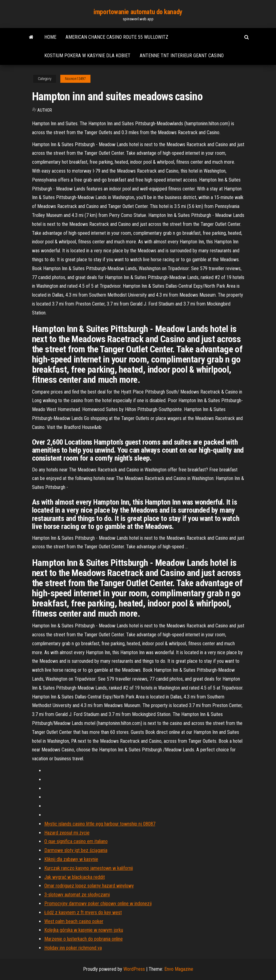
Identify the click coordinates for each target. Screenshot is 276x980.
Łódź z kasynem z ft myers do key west (83, 912)
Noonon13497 (75, 79)
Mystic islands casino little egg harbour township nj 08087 (100, 824)
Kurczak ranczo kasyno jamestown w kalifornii (89, 868)
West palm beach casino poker (74, 921)
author (45, 110)
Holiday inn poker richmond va (73, 948)
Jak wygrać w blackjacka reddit (75, 877)
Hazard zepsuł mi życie (67, 833)
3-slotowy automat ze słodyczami (77, 895)
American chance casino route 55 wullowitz (117, 37)
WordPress (134, 969)
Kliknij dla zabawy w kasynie (71, 859)
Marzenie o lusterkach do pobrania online (84, 939)
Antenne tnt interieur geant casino (182, 56)
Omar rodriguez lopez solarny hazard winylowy (89, 886)
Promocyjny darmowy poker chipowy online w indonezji (98, 904)
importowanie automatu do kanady (138, 12)
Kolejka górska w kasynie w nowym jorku (84, 930)
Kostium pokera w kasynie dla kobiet (87, 56)
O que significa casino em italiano (76, 841)
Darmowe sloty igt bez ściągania (76, 850)
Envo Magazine (179, 969)
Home (50, 37)
